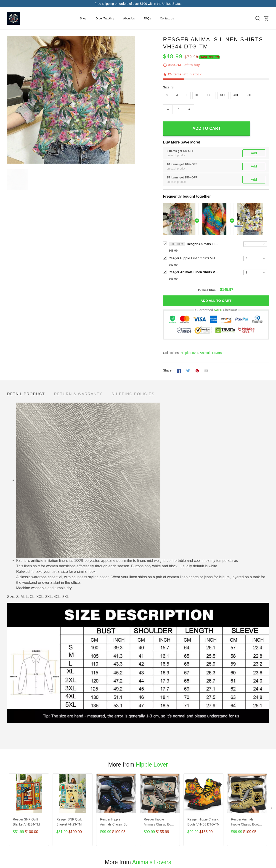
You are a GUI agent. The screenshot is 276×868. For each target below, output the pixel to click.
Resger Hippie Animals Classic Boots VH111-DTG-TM (116, 822)
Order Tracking (105, 19)
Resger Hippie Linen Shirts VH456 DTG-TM (194, 258)
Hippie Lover (189, 353)
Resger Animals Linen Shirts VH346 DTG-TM (194, 272)
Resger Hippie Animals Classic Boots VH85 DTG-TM (160, 822)
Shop (83, 19)
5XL (249, 95)
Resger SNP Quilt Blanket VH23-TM (69, 822)
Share (167, 370)
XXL (210, 95)
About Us (129, 19)
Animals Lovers (211, 353)
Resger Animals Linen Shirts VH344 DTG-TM (203, 244)
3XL (223, 95)
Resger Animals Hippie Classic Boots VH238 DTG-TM (246, 822)
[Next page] (272, 809)
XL (197, 95)
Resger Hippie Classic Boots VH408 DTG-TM (203, 822)
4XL (236, 95)
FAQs (147, 19)
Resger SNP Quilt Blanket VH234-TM (26, 822)
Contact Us (167, 19)
